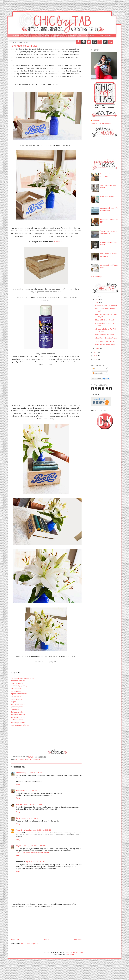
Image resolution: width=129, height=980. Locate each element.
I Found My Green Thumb (105, 321)
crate (27, 760)
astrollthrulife (16, 688)
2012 (96, 360)
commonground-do (18, 722)
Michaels (58, 242)
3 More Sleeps (97, 277)
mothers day (35, 760)
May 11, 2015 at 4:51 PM (28, 790)
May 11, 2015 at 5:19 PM (33, 804)
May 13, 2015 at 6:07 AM (42, 830)
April (98, 349)
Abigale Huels (21, 846)
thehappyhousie (17, 712)
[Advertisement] (27, 922)
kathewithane (16, 696)
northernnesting (17, 720)
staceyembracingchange (20, 725)
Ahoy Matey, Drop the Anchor (106, 339)
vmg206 (14, 702)
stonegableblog (16, 691)
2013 (96, 357)
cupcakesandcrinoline (19, 694)
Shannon (19, 773)
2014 (96, 353)
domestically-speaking (19, 686)
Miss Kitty (20, 804)
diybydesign (15, 709)
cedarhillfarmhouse (18, 704)
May (98, 303)
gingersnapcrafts (17, 707)
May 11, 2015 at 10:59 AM (33, 773)
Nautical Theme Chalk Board (106, 306)
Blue (18, 760)
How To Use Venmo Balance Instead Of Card (32, 853)
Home (46, 939)
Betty (18, 818)
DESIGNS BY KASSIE (76, 952)
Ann (17, 790)
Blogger (70, 955)
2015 (96, 297)
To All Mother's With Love (105, 342)
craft (22, 760)
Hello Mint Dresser (107, 197)
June (98, 300)
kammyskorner (16, 699)
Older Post (78, 939)
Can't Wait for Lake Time (104, 335)
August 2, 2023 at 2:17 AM (36, 846)
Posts (95, 370)
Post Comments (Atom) (30, 944)
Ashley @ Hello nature (24, 830)
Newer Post (15, 939)
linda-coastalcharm (18, 683)
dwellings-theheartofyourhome (22, 678)
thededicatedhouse (18, 681)
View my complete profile (101, 124)
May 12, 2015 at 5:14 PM (29, 818)
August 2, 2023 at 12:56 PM (35, 862)
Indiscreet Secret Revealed (105, 345)
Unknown (97, 121)
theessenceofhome (18, 717)
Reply (18, 784)
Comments (98, 374)
